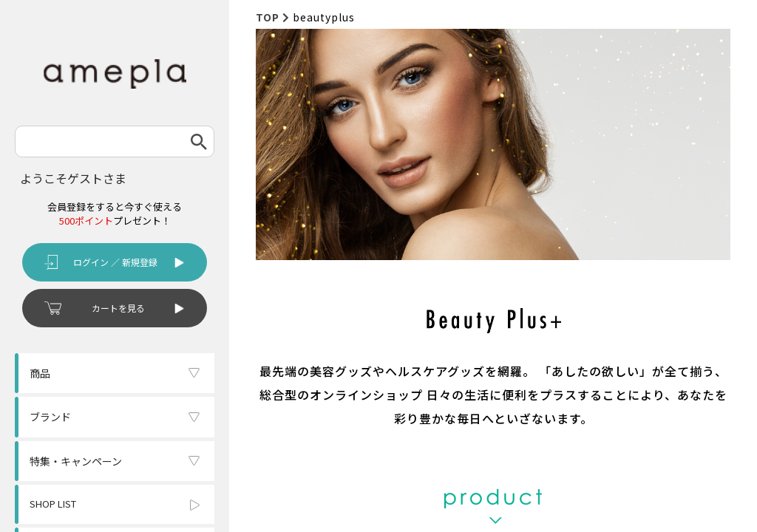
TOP (268, 17)
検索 (199, 141)
